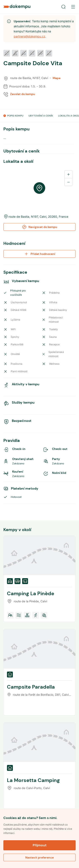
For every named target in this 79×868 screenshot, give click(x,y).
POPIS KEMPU (15, 116)
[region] (39, 188)
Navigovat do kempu (39, 227)
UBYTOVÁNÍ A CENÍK (41, 116)
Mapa (55, 78)
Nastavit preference (39, 857)
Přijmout (40, 845)
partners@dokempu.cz (29, 36)
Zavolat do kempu (23, 94)
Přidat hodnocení (39, 254)
